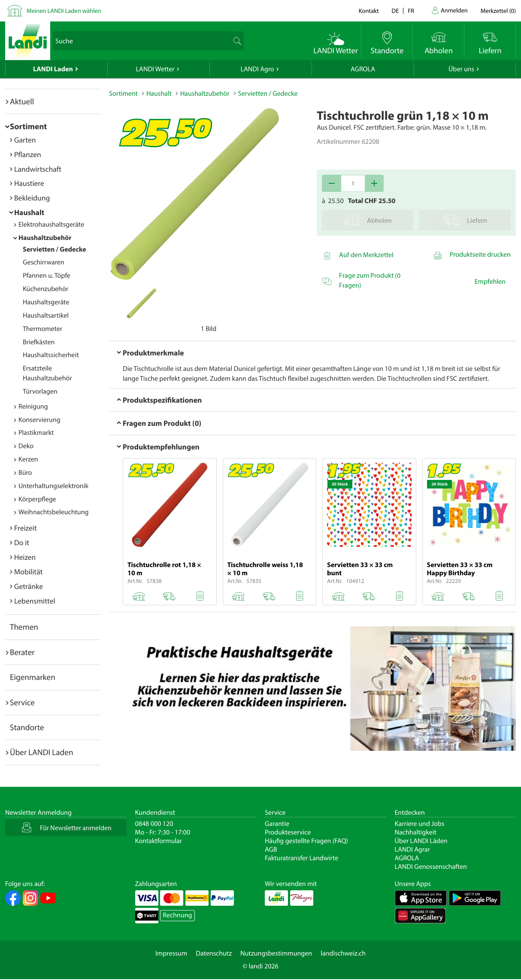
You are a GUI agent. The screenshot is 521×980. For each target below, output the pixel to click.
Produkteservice (288, 832)
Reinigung (33, 407)
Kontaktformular (159, 841)
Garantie (277, 824)
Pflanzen (28, 154)
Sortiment (28, 126)
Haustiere (29, 183)
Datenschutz (214, 953)
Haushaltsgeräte (46, 302)
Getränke (29, 586)
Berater (22, 652)
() (498, 11)
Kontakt (369, 11)
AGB (271, 850)
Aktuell (22, 101)
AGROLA (363, 69)
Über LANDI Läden (421, 841)
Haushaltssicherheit (51, 355)
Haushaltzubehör (45, 238)
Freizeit (26, 528)
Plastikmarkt (36, 433)
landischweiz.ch (343, 953)
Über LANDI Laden (42, 752)
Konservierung (39, 420)
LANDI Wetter (155, 69)
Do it (22, 542)
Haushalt (29, 212)
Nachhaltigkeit (416, 832)
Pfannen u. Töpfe (47, 276)
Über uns (461, 69)
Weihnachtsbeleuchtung (54, 512)
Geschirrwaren (44, 262)
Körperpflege (37, 499)
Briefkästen (39, 342)
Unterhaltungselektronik (53, 486)
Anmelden (454, 10)
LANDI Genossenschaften (431, 867)
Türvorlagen (40, 391)
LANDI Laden (53, 69)
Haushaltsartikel (46, 316)
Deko (26, 446)
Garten (25, 140)
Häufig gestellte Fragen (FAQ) (306, 841)
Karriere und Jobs (420, 824)
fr (411, 11)
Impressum (171, 953)
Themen (24, 627)
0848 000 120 (154, 824)
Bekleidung (32, 198)
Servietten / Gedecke (55, 249)
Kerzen (28, 459)
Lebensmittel (35, 601)
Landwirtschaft (38, 169)
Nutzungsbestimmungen (276, 953)
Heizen (25, 557)
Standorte (27, 727)
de (395, 11)
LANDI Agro (257, 69)
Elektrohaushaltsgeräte (51, 225)
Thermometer (42, 329)
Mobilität (28, 572)
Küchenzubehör (45, 289)
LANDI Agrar (412, 850)
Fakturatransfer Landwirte (301, 858)
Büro (25, 473)
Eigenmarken (33, 677)
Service (22, 702)
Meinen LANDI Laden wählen (64, 11)
